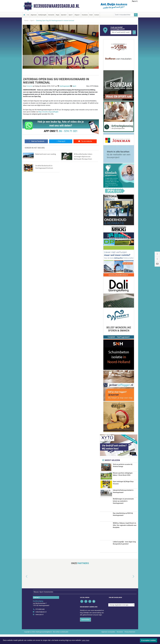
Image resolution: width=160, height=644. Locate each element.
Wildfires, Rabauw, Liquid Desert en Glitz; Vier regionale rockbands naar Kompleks (125, 535)
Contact (97, 15)
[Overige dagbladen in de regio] (121, 614)
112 (28, 15)
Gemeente (51, 15)
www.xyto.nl (39, 624)
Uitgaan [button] (77, 15)
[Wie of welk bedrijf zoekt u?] (121, 32)
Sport (32, 21)
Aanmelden (85, 629)
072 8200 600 (40, 619)
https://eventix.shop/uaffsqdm (48, 112)
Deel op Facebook (36, 141)
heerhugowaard (65, 86)
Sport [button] (70, 15)
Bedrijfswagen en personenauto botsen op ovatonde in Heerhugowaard (123, 511)
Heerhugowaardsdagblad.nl (56, 6)
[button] (24, 586)
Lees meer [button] (86, 640)
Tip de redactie (85, 141)
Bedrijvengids (42, 15)
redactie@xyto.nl (41, 621)
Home (26, 21)
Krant (91, 15)
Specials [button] (64, 15)
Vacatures (85, 15)
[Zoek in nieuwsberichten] (124, 15)
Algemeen (34, 15)
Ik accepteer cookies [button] (149, 640)
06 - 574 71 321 (68, 131)
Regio (58, 15)
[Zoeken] (136, 15)
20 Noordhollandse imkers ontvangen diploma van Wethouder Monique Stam (83, 156)
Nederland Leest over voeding (46, 154)
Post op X (61, 141)
